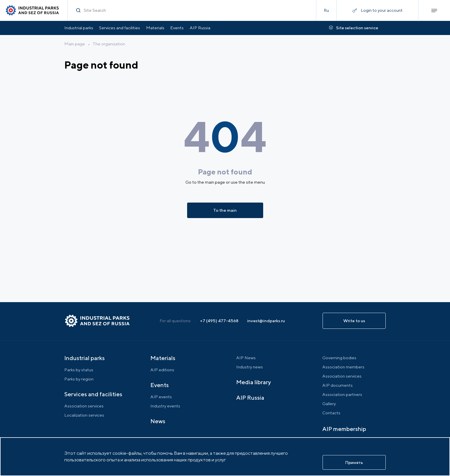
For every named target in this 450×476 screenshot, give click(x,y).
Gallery (329, 404)
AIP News (246, 358)
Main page (75, 44)
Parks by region (79, 379)
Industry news (250, 367)
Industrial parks (79, 28)
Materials (155, 28)
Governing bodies (339, 358)
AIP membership (344, 429)
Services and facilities (120, 28)
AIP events (161, 397)
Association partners (342, 394)
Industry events (165, 406)
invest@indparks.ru (266, 321)
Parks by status (79, 370)
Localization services (84, 415)
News (158, 421)
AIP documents (338, 385)
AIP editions (162, 370)
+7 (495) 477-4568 (219, 321)
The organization (109, 44)
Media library (254, 382)
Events (177, 28)
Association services (84, 406)
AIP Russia (200, 28)
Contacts (331, 413)
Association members (343, 367)
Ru (326, 10)
